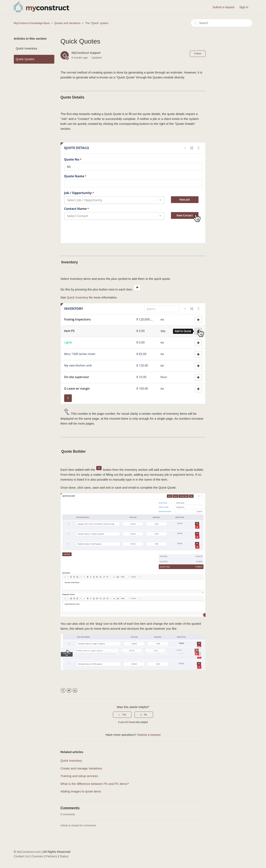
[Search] (222, 23)
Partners (51, 856)
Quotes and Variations (67, 23)
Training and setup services (79, 776)
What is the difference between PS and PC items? (95, 784)
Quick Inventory (27, 48)
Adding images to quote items (81, 791)
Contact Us (21, 856)
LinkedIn (75, 691)
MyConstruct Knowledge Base (32, 23)
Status (64, 856)
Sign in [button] (244, 7)
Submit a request (224, 7)
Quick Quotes (25, 59)
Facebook (63, 691)
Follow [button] (198, 54)
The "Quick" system (97, 23)
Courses (37, 856)
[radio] (122, 715)
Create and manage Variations (81, 768)
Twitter (69, 691)
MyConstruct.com (29, 852)
